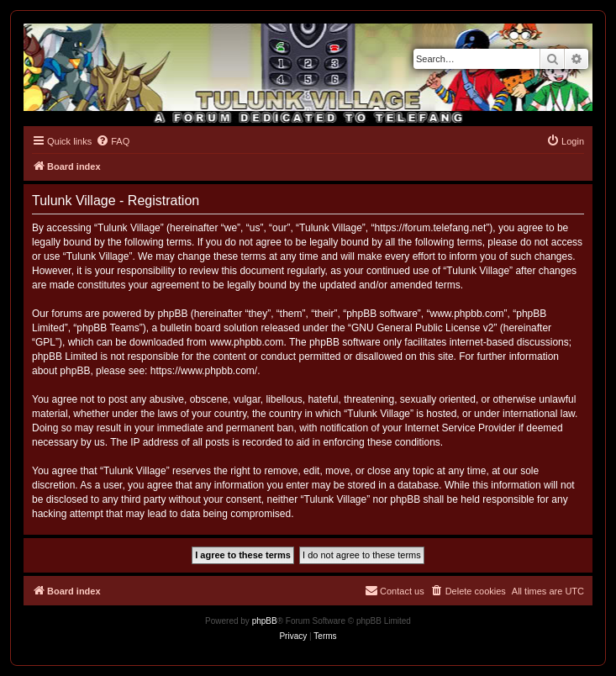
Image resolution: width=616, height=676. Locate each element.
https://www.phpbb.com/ (204, 371)
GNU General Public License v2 (422, 328)
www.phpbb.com (246, 342)
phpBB (265, 621)
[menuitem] (113, 141)
